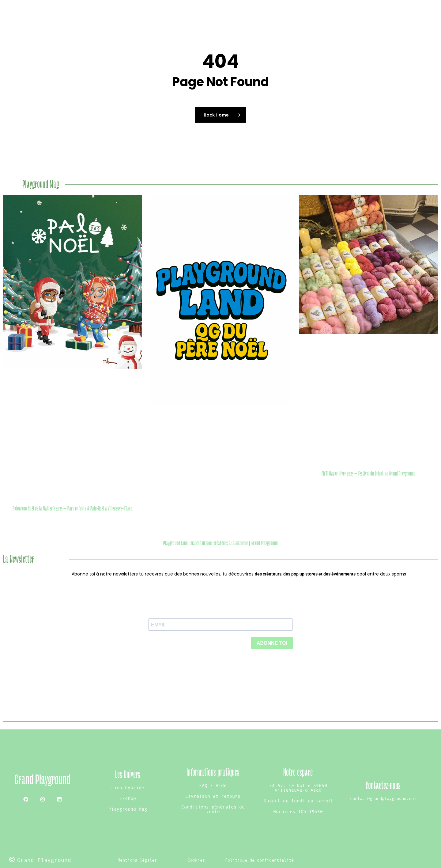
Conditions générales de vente (213, 809)
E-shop (128, 798)
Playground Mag (128, 809)
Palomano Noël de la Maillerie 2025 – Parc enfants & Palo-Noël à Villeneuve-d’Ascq (73, 509)
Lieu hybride (128, 788)
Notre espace (298, 772)
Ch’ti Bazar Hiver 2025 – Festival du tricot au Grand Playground (369, 474)
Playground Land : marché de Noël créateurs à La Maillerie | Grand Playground (220, 543)
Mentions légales (137, 860)
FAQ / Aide (213, 785)
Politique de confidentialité (259, 860)
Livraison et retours (213, 796)
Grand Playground (43, 780)
